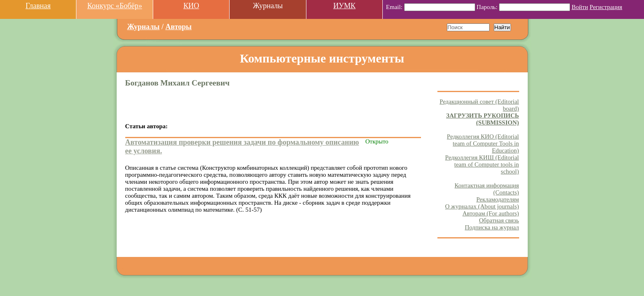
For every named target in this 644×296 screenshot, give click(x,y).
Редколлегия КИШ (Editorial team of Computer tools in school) (482, 164)
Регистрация (606, 7)
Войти (580, 7)
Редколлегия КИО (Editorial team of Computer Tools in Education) (483, 143)
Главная (38, 6)
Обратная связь (499, 220)
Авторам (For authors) (491, 213)
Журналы (144, 27)
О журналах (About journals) (482, 206)
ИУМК (344, 6)
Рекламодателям (498, 199)
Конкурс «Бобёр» (115, 6)
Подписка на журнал (492, 227)
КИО (191, 6)
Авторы (179, 27)
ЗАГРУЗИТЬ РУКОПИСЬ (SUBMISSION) (482, 119)
